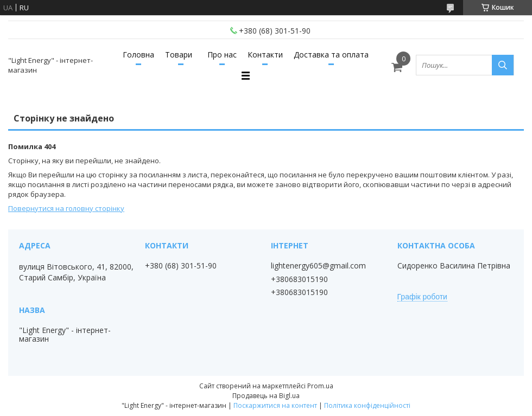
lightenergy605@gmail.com (318, 266)
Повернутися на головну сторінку (66, 208)
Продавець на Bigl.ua (266, 396)
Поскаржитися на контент (275, 405)
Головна (138, 55)
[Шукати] (503, 65)
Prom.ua (320, 386)
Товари (179, 55)
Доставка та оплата (331, 55)
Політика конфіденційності (367, 405)
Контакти (265, 55)
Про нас (222, 55)
